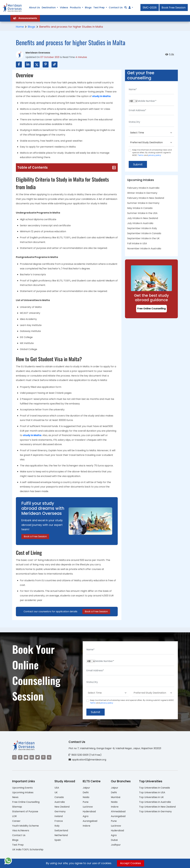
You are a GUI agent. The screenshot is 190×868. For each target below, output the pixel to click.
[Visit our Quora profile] (49, 757)
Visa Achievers (21, 830)
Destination (49, 8)
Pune (86, 802)
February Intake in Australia (143, 188)
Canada (59, 797)
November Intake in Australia (144, 248)
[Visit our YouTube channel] (26, 757)
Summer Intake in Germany (143, 203)
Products (75, 8)
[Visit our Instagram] (14, 757)
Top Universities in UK (151, 797)
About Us (34, 8)
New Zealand (62, 807)
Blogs (32, 27)
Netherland (61, 835)
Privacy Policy (117, 864)
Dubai (114, 840)
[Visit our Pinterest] (43, 757)
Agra (85, 816)
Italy (57, 826)
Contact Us (19, 835)
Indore (86, 826)
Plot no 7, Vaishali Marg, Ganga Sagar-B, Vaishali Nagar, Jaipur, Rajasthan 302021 (115, 748)
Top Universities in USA (152, 792)
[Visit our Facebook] (20, 757)
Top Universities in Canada (154, 788)
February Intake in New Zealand (146, 198)
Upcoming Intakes (23, 792)
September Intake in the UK (143, 238)
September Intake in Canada (144, 233)
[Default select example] (151, 133)
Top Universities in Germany (155, 811)
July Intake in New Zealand (143, 218)
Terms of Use (137, 864)
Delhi (86, 792)
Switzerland (61, 830)
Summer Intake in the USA (142, 213)
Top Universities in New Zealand (157, 807)
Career (16, 821)
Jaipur (86, 788)
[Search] (126, 8)
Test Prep (18, 845)
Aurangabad (90, 821)
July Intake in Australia (140, 223)
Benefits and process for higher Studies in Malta (71, 27)
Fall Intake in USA (137, 243)
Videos (64, 8)
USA (57, 788)
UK (56, 792)
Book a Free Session (35, 536)
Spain (58, 840)
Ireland (59, 816)
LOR (14, 816)
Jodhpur (116, 845)
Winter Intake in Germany (142, 193)
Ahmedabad (118, 811)
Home (20, 27)
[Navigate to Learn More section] (130, 8)
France (59, 821)
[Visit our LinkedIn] (32, 757)
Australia (60, 802)
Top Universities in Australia (155, 802)
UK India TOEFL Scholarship (28, 850)
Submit (138, 164)
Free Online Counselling (151, 309)
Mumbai (116, 797)
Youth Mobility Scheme (25, 826)
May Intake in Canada (140, 208)
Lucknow (88, 807)
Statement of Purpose (25, 811)
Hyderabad (89, 811)
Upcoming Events (22, 788)
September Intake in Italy (142, 228)
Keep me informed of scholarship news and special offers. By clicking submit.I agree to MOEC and (152, 153)
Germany (60, 811)
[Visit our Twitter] (38, 757)
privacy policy (155, 155)
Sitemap (17, 807)
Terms (141, 155)
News (15, 797)
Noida (86, 797)
